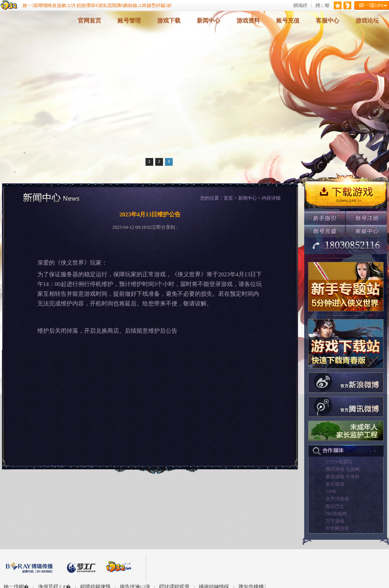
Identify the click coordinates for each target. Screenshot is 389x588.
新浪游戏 (335, 477)
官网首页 (89, 21)
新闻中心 (209, 21)
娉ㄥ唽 (322, 6)
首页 (228, 198)
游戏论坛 (367, 21)
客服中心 (328, 21)
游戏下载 (169, 21)
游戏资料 (248, 21)
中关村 (352, 477)
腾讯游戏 (335, 469)
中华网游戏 (337, 528)
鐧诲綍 (300, 6)
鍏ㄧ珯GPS (371, 5)
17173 (331, 462)
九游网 (352, 469)
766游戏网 (336, 514)
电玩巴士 (335, 506)
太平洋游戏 (337, 499)
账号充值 (288, 21)
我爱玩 (345, 462)
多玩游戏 (335, 484)
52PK (331, 491)
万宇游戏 (335, 521)
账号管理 (129, 21)
